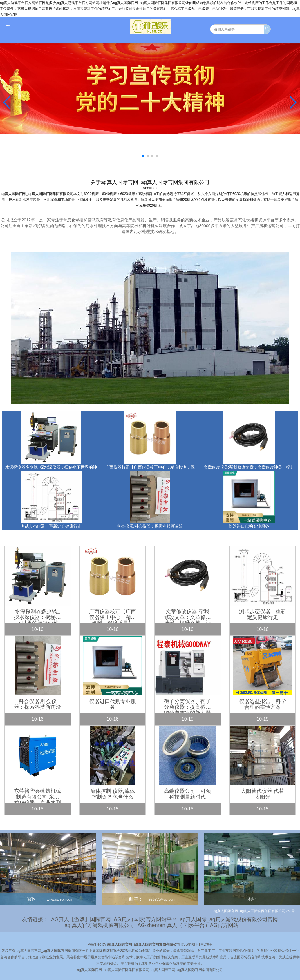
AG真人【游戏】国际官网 (81, 919)
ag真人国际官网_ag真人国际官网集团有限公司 (37, 194)
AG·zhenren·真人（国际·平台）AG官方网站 (188, 925)
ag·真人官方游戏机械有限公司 (99, 925)
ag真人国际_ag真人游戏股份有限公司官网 (229, 919)
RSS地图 (188, 944)
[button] (293, 103)
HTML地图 (204, 944)
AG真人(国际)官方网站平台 (145, 919)
